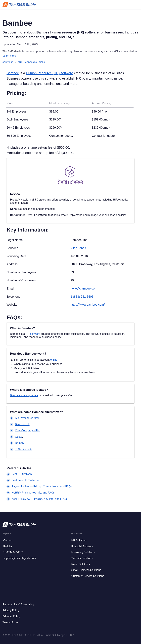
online (54, 360)
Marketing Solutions (83, 552)
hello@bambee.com (84, 289)
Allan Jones (78, 248)
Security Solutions (82, 558)
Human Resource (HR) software (49, 73)
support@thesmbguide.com (20, 558)
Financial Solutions (83, 546)
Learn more (9, 56)
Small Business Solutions (31, 62)
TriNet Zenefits (24, 449)
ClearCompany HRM (27, 430)
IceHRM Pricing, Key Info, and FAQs (33, 493)
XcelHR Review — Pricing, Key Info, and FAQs (39, 499)
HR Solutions (79, 541)
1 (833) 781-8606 (82, 297)
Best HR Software (22, 474)
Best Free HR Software (25, 480)
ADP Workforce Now (27, 418)
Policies (8, 546)
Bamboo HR (22, 424)
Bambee (13, 73)
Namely (19, 443)
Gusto (19, 437)
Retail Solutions (81, 564)
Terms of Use (10, 622)
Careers (8, 541)
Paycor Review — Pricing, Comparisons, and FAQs (42, 486)
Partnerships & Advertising (18, 604)
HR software (33, 334)
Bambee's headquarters (24, 395)
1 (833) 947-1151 (14, 552)
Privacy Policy (11, 610)
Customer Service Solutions (88, 576)
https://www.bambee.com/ (88, 305)
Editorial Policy (11, 616)
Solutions (8, 62)
